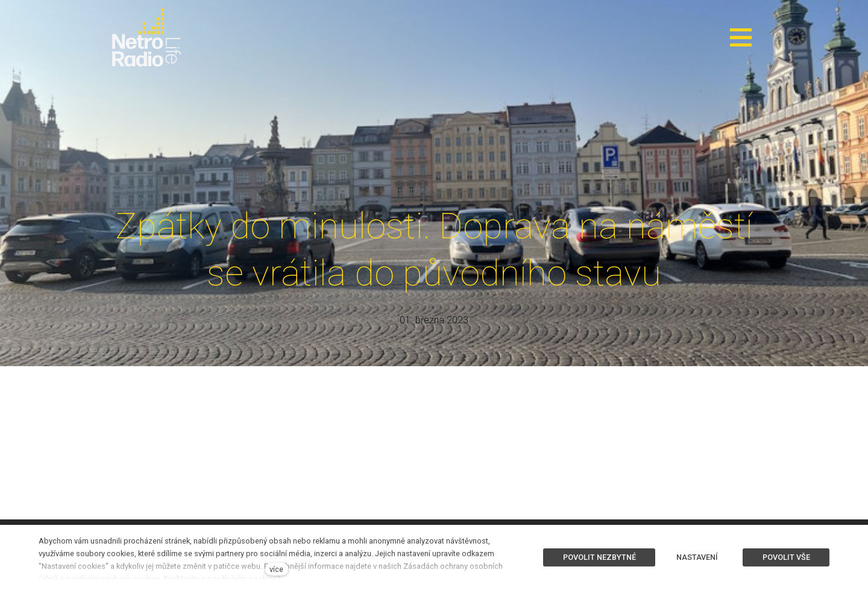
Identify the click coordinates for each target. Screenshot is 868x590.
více (276, 569)
